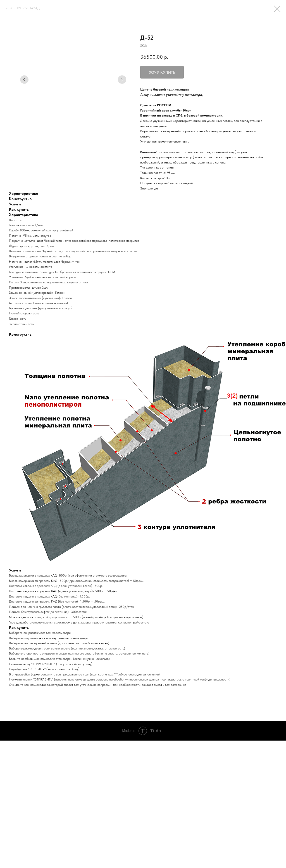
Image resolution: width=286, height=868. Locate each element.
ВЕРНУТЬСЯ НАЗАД (25, 8)
